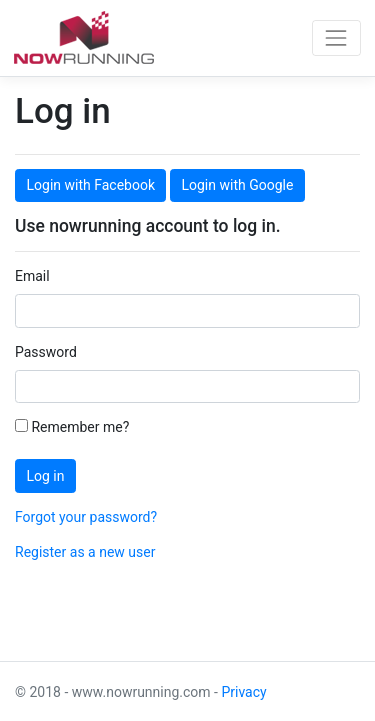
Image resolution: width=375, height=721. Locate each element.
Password (46, 352)
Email (32, 276)
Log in (46, 476)
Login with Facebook (91, 185)
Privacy (243, 692)
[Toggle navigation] (336, 37)
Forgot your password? (86, 517)
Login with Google (237, 185)
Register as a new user (85, 552)
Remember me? (72, 427)
